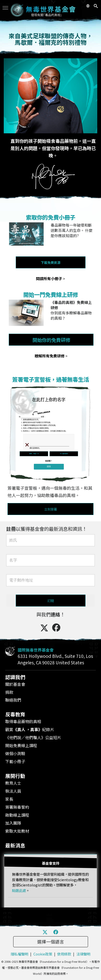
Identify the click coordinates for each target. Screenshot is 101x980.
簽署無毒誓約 (17, 807)
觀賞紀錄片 (30, 729)
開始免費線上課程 (21, 745)
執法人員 (13, 791)
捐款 (9, 692)
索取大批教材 (17, 831)
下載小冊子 (15, 761)
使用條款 (64, 954)
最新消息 (15, 845)
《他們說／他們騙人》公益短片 (33, 737)
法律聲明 (83, 954)
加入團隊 (13, 823)
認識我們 (15, 677)
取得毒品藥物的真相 (23, 721)
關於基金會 (15, 684)
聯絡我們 (13, 700)
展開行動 (15, 776)
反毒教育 (15, 714)
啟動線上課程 (17, 815)
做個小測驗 (15, 753)
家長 (9, 799)
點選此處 (19, 890)
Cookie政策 (43, 954)
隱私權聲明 (19, 954)
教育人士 (13, 783)
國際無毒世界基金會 (36, 650)
